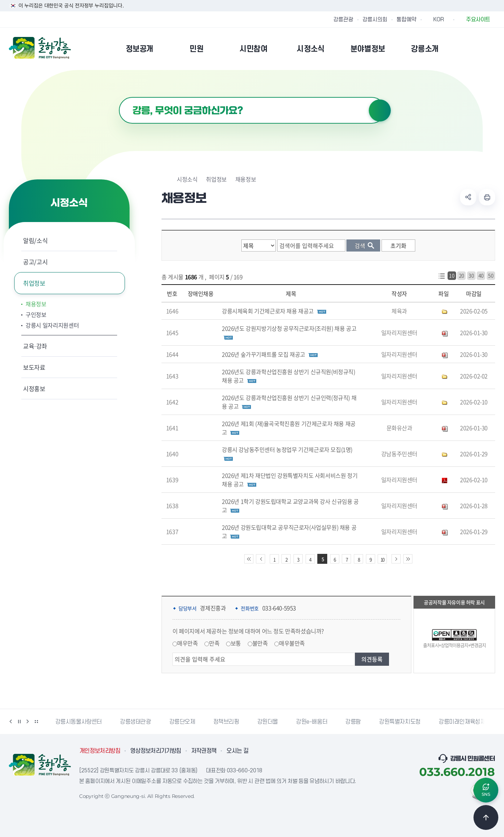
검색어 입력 (119, 97)
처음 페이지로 (249, 559)
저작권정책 (204, 751)
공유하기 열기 (468, 197)
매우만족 (187, 643)
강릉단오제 (182, 722)
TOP (486, 817)
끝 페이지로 (408, 559)
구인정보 (36, 314)
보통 (236, 643)
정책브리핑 (226, 722)
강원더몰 (268, 722)
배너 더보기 (36, 722)
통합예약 (406, 20)
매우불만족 (292, 643)
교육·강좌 (35, 346)
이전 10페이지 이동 (261, 559)
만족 (214, 643)
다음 (28, 722)
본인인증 (472, 49)
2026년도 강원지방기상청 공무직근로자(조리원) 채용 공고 (289, 328)
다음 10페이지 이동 (396, 559)
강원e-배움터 (312, 722)
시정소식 (187, 179)
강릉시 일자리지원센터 (52, 325)
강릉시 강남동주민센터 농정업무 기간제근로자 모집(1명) (287, 449)
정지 (19, 722)
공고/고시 (35, 262)
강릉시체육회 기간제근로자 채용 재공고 (268, 311)
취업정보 (34, 283)
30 (471, 275)
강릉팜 (353, 722)
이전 (11, 722)
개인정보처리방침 (100, 751)
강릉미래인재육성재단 (465, 722)
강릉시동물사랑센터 (79, 722)
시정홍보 (34, 388)
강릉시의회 (375, 20)
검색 (380, 110)
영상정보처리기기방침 (156, 751)
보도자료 (34, 367)
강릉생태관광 (136, 722)
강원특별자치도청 (400, 722)
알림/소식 (35, 240)
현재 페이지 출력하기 (487, 197)
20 (462, 275)
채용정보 (36, 304)
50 (491, 275)
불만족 (260, 643)
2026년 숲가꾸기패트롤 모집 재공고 (264, 354)
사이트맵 (491, 49)
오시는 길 (237, 751)
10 (452, 275)
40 (481, 275)
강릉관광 (343, 20)
